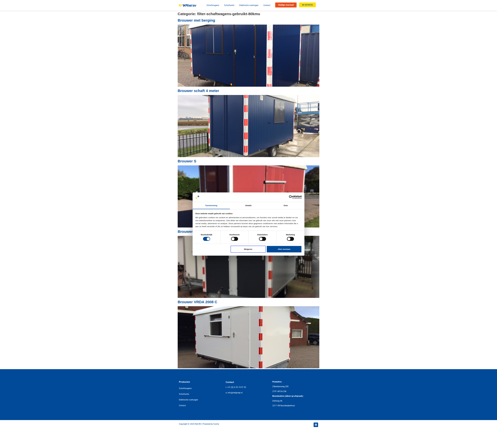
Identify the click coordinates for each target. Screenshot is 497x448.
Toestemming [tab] (211, 205)
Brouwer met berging (196, 20)
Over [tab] (286, 205)
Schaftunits (229, 5)
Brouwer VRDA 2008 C (197, 302)
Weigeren (248, 249)
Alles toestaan (284, 249)
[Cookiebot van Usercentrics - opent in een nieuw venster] (291, 197)
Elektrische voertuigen (249, 5)
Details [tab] (248, 205)
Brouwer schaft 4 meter (198, 91)
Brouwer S (187, 161)
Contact (267, 5)
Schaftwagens (213, 5)
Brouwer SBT (189, 232)
